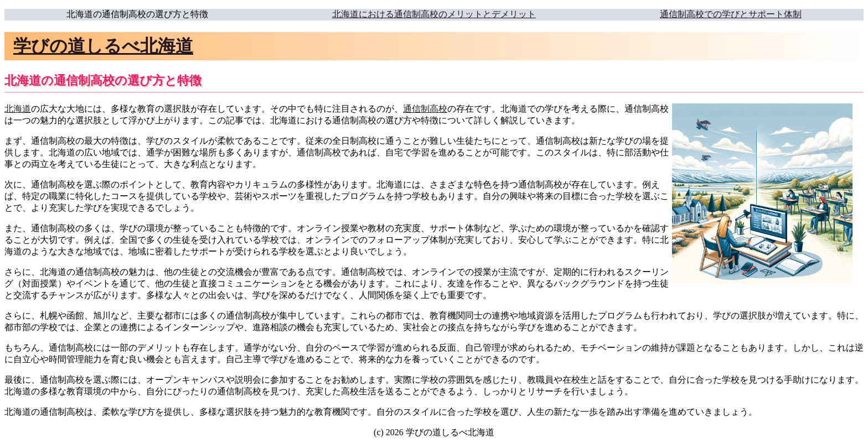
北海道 (18, 109)
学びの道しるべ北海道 (103, 46)
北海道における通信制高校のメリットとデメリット (434, 14)
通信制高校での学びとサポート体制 (731, 14)
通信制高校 (425, 109)
